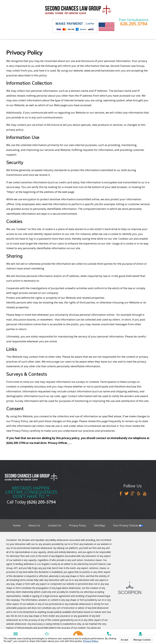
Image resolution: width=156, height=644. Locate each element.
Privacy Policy (78, 525)
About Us (34, 525)
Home (17, 525)
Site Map (100, 525)
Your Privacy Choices (128, 525)
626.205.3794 (134, 24)
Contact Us (55, 525)
